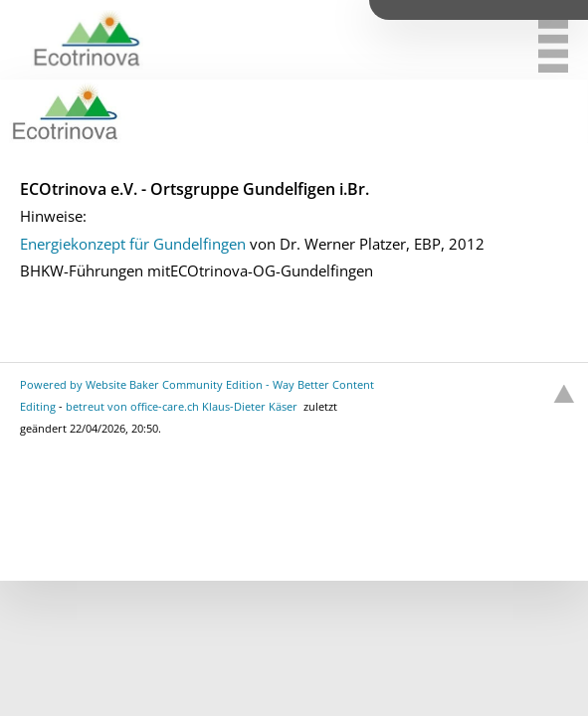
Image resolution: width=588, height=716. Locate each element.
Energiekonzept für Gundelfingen (133, 244)
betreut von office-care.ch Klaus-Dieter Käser (182, 406)
